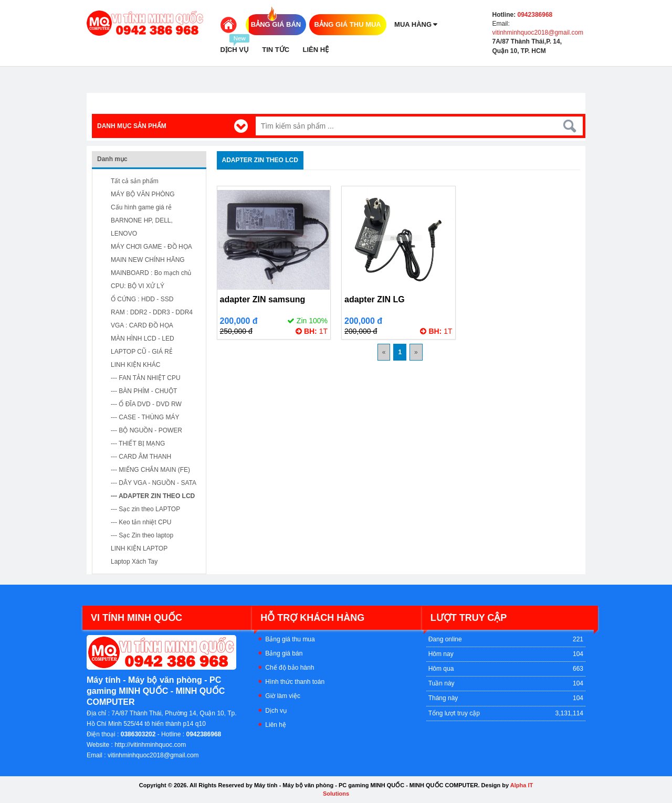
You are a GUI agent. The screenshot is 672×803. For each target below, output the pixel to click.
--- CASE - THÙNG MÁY (145, 417)
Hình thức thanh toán (295, 682)
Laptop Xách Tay (134, 562)
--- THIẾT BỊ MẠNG (138, 443)
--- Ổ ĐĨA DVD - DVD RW (146, 404)
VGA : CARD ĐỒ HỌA (142, 325)
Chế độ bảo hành (290, 668)
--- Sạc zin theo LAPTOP (145, 509)
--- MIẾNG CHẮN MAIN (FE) (150, 470)
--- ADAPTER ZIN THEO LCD (153, 496)
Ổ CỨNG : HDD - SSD (142, 299)
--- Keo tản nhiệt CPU (141, 522)
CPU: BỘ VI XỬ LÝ (138, 286)
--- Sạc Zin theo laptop (142, 535)
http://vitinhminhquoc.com (150, 745)
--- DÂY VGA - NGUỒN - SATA (154, 483)
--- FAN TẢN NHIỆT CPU (146, 378)
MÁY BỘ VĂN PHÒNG (143, 194)
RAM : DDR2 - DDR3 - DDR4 (152, 312)
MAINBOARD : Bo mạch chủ (151, 273)
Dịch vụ (276, 711)
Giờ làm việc (283, 696)
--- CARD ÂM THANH (141, 457)
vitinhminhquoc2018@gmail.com (538, 33)
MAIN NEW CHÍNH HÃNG (148, 260)
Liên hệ (276, 725)
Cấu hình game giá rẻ (141, 207)
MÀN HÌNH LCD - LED (143, 339)
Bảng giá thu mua (290, 639)
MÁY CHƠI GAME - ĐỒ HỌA (151, 247)
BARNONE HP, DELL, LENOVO (142, 227)
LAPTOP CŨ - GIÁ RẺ (142, 352)
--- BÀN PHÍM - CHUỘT (144, 391)
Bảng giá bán (284, 653)
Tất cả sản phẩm (135, 181)
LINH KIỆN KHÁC (135, 365)
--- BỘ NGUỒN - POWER (146, 430)
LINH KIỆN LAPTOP (139, 548)
